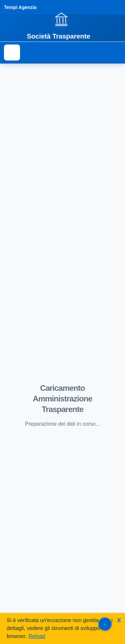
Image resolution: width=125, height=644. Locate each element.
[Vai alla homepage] (62, 26)
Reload (37, 636)
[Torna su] (105, 624)
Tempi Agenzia (20, 7)
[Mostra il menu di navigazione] (12, 53)
